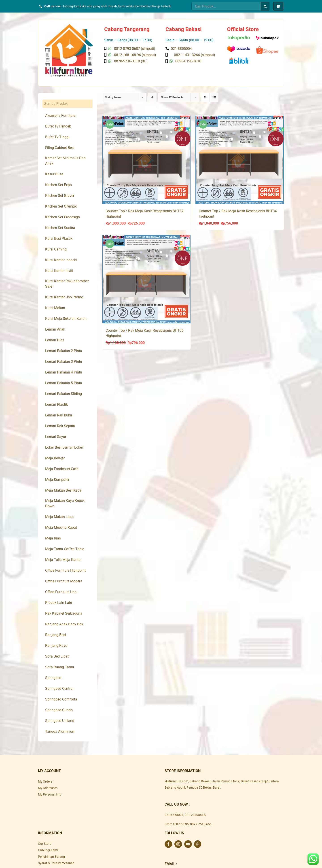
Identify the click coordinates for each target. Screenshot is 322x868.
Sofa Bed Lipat (57, 656)
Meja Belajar (55, 458)
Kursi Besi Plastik (59, 239)
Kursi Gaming (56, 249)
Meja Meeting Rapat (61, 527)
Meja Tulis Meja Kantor (63, 560)
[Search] (265, 6)
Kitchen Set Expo (58, 185)
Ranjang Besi (56, 635)
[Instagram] (178, 844)
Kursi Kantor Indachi (61, 260)
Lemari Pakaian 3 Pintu (64, 362)
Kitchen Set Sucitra (60, 228)
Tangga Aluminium (60, 731)
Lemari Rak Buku (59, 415)
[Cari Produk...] (226, 6)
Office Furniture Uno (61, 592)
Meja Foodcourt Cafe (62, 469)
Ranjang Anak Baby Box (64, 624)
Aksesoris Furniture (60, 116)
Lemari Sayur (56, 437)
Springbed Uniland (60, 721)
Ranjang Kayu (56, 646)
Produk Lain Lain (59, 603)
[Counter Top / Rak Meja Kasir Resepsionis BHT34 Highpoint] (240, 160)
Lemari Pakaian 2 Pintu (64, 351)
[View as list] (214, 97)
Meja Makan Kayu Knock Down (65, 503)
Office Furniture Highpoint (65, 570)
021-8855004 (174, 815)
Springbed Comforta (61, 699)
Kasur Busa (54, 174)
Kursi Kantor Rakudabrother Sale (67, 284)
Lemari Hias (55, 340)
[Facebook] (168, 844)
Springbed (53, 678)
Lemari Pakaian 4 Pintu (64, 372)
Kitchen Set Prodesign (62, 217)
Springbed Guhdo (59, 710)
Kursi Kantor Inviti (59, 271)
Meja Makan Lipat (59, 517)
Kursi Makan (55, 308)
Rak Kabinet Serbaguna (64, 613)
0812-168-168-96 (177, 824)
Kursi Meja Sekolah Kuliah (66, 319)
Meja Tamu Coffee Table (65, 549)
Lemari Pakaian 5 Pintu (64, 383)
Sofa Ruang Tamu (60, 667)
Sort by (113, 97)
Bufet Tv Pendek (58, 126)
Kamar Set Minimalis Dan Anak (65, 161)
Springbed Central (59, 689)
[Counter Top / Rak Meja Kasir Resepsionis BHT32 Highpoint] (146, 160)
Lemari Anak (55, 329)
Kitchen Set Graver (60, 196)
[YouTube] (188, 844)
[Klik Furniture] (69, 25)
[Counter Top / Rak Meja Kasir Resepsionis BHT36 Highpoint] (146, 279)
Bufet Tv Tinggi (57, 137)
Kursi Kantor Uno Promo (64, 297)
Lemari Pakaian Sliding (64, 394)
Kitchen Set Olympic (61, 206)
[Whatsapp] (198, 844)
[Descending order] (152, 97)
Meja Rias (53, 538)
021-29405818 (195, 815)
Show (172, 97)
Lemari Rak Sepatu (60, 426)
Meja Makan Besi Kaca (63, 490)
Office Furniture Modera (64, 581)
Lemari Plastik (56, 404)
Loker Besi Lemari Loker (64, 447)
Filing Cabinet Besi (60, 148)
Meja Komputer (57, 480)
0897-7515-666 (201, 824)
